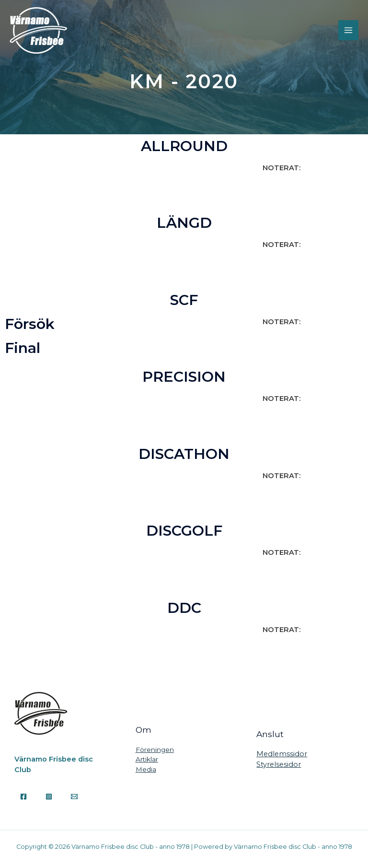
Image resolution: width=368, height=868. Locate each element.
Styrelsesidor (279, 764)
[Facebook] (23, 797)
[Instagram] (49, 797)
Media (146, 769)
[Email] (74, 797)
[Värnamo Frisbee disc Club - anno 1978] (38, 30)
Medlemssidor (282, 754)
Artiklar (147, 759)
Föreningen (155, 750)
